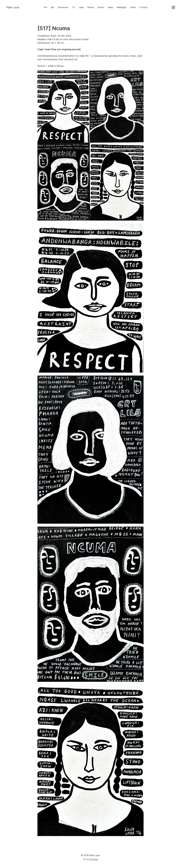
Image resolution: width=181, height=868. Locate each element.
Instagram (173, 7)
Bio (52, 7)
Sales (110, 7)
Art (46, 7)
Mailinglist (122, 7)
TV (74, 7)
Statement (63, 7)
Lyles (81, 7)
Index (133, 7)
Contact (143, 7)
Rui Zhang (94, 859)
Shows (91, 7)
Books (101, 7)
